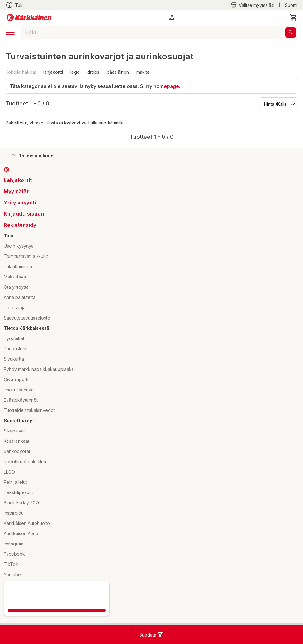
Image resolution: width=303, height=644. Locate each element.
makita (143, 72)
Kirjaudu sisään (24, 214)
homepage (166, 86)
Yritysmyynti (20, 203)
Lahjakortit (18, 180)
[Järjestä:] (278, 104)
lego (75, 72)
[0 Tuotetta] (294, 17)
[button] (172, 17)
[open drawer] (10, 32)
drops (93, 72)
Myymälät (16, 191)
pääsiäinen (118, 72)
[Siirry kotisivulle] (29, 17)
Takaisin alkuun (32, 156)
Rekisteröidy (20, 225)
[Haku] (291, 33)
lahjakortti (53, 72)
